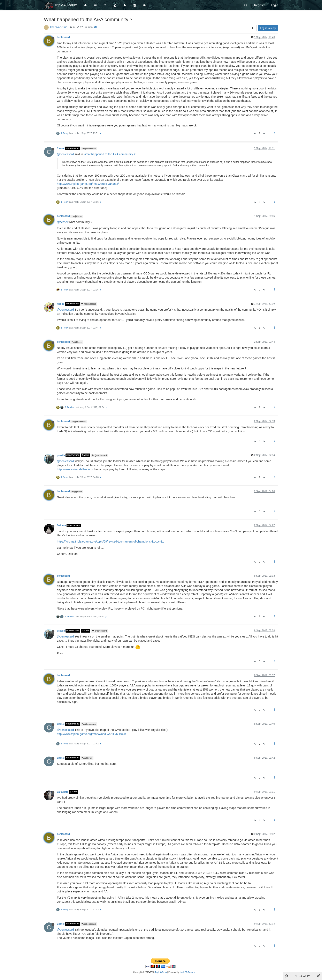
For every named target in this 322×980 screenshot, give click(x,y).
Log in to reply (268, 28)
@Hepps (77, 342)
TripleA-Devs (161, 972)
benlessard (63, 37)
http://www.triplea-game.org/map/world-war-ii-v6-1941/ (91, 734)
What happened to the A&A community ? (110, 154)
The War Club (59, 27)
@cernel (62, 222)
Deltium (61, 525)
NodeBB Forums (187, 972)
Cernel (61, 148)
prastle (61, 455)
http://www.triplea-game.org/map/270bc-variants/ (88, 184)
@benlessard (89, 149)
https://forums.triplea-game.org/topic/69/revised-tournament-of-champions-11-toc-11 (110, 541)
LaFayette (63, 792)
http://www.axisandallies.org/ (75, 469)
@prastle (77, 492)
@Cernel (77, 216)
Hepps (61, 304)
